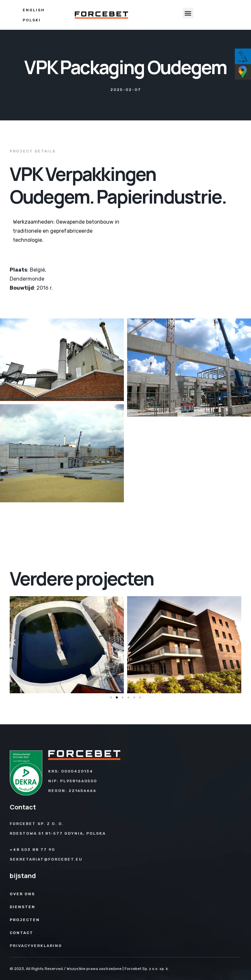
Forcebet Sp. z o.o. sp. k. (147, 969)
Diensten (22, 907)
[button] (188, 13)
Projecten (25, 920)
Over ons (22, 894)
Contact (22, 933)
